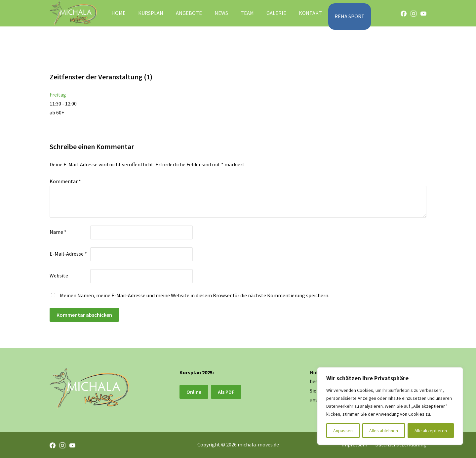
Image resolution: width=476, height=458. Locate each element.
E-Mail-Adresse (68, 254)
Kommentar (65, 181)
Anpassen (343, 431)
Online (194, 392)
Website (59, 275)
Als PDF (226, 392)
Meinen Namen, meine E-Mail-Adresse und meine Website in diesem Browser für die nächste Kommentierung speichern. (195, 295)
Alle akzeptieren (431, 431)
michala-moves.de (258, 444)
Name (58, 232)
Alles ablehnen (384, 431)
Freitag (58, 95)
